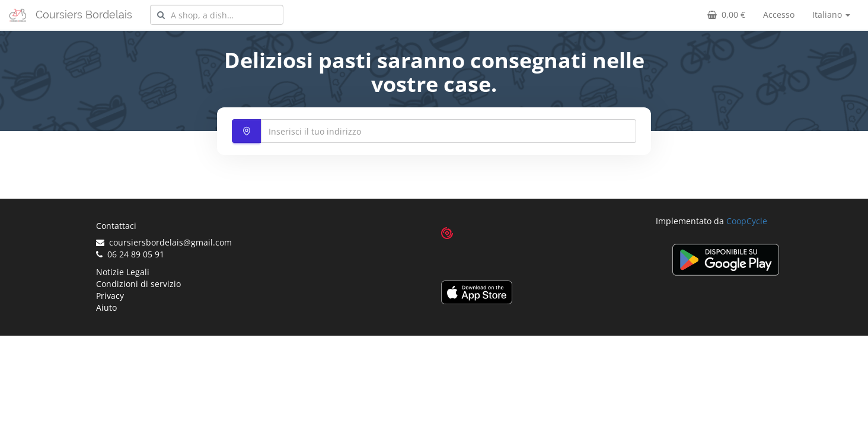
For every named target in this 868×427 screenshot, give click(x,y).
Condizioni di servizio (138, 284)
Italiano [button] (831, 15)
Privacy (110, 296)
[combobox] (217, 15)
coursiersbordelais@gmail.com (164, 242)
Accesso (779, 15)
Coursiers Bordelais (84, 15)
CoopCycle (747, 221)
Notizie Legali (123, 272)
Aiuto (106, 307)
